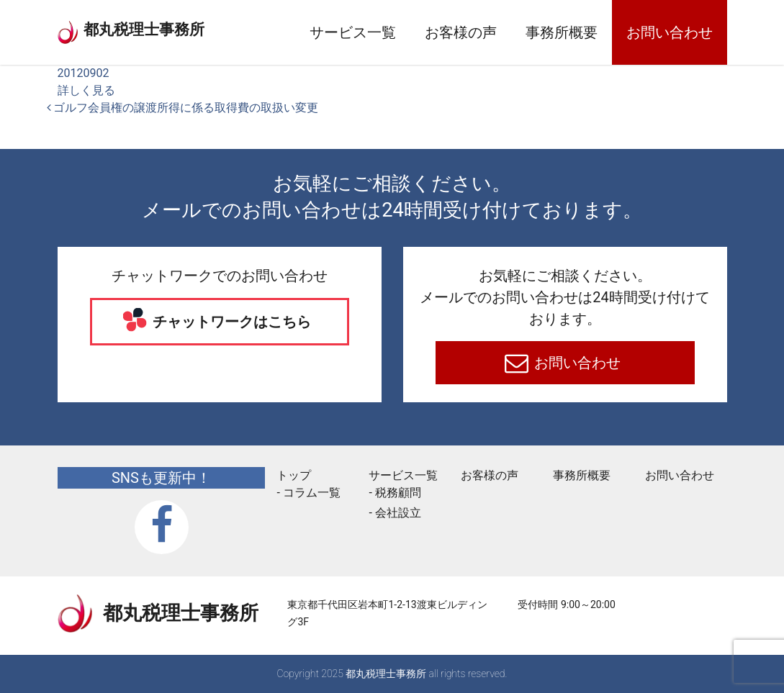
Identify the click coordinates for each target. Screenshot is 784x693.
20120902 (84, 73)
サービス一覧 (353, 32)
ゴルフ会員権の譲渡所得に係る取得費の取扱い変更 (183, 108)
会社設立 (398, 513)
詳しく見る (86, 90)
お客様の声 (461, 32)
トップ (294, 475)
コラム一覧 (312, 493)
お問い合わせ (670, 32)
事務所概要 (562, 32)
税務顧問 (398, 493)
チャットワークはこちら (230, 322)
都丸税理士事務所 (169, 28)
